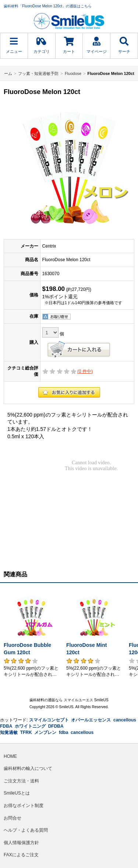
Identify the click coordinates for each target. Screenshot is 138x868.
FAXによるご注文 (21, 855)
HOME (10, 756)
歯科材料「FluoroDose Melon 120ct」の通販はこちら (48, 6)
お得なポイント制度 (24, 806)
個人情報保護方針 (21, 843)
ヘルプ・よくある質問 (26, 830)
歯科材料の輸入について (28, 768)
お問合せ (13, 818)
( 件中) (85, 371)
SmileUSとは (17, 793)
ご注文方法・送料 (21, 781)
